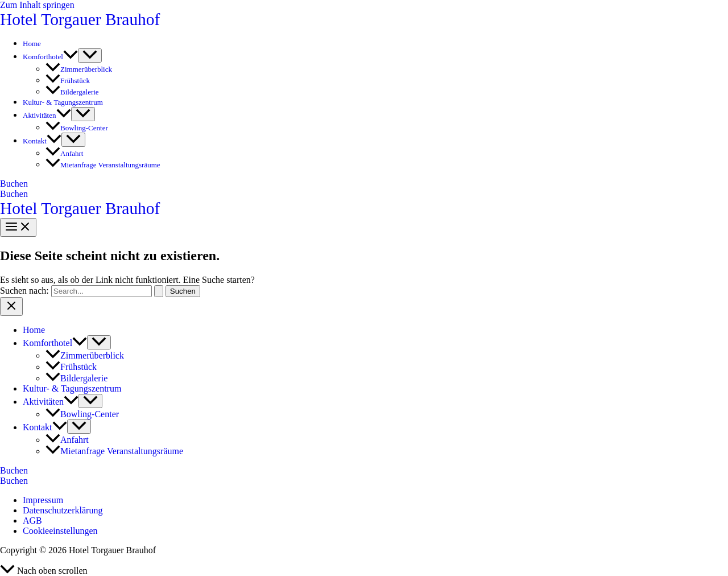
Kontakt (42, 141)
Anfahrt (64, 153)
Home (32, 44)
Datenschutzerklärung (63, 510)
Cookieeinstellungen (60, 531)
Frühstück (68, 81)
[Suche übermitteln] (159, 291)
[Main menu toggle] (18, 227)
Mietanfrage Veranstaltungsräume (103, 165)
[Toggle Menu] (90, 55)
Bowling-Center (77, 128)
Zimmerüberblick (79, 69)
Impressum (43, 500)
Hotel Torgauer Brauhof (80, 19)
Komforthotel (50, 57)
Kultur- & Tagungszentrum (63, 102)
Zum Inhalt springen (37, 5)
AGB (32, 521)
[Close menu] (11, 306)
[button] (364, 184)
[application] (71, 57)
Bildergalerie (72, 92)
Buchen (14, 194)
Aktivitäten (47, 115)
